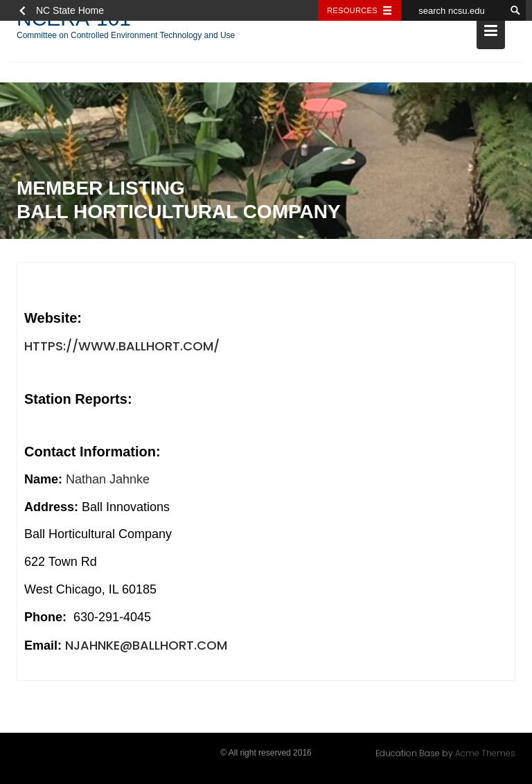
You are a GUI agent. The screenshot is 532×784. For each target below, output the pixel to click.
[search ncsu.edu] (453, 10)
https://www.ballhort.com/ (122, 347)
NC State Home (70, 10)
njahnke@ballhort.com (146, 646)
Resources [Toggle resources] (352, 10)
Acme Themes (485, 753)
